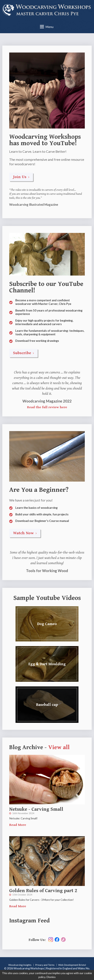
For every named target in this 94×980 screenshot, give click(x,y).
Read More (18, 825)
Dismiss (51, 977)
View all (59, 747)
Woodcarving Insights (20, 965)
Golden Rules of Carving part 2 (43, 891)
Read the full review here (47, 407)
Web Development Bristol (72, 965)
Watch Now (25, 533)
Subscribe (23, 353)
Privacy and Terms (45, 965)
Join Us (21, 177)
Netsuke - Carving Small (36, 809)
